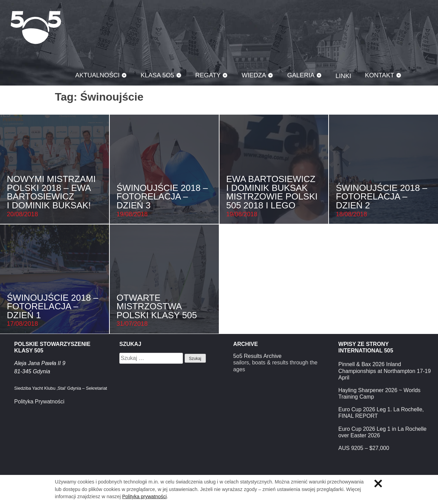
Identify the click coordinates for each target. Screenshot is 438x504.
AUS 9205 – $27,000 (364, 448)
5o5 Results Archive (257, 356)
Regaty (208, 75)
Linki (343, 76)
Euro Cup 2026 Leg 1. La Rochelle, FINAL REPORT (381, 413)
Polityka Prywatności (39, 402)
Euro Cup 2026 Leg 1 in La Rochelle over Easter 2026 (383, 432)
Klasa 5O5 (36, 27)
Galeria (301, 75)
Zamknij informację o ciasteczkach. (378, 483)
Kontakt (380, 75)
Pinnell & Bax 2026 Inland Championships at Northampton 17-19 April (385, 371)
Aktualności (97, 75)
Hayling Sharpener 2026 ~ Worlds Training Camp (380, 393)
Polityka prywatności (144, 496)
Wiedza (254, 75)
